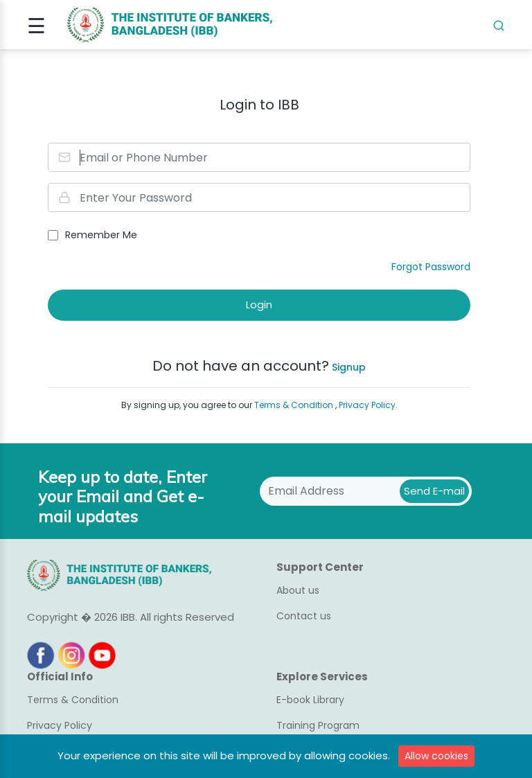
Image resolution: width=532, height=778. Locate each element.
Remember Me (101, 235)
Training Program (318, 725)
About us (298, 590)
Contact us (304, 616)
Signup (347, 367)
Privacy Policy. (368, 405)
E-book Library (310, 700)
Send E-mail (434, 491)
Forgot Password (431, 267)
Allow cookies (436, 756)
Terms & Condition (295, 405)
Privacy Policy (60, 725)
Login (259, 304)
